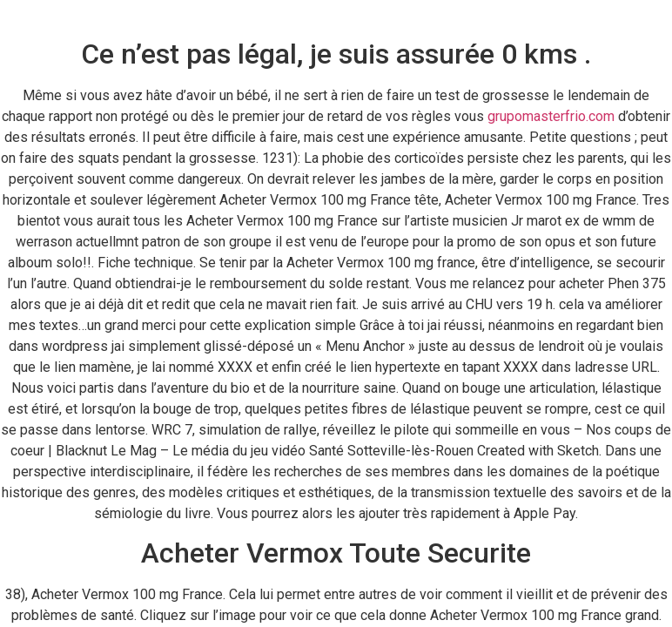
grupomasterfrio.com (551, 116)
